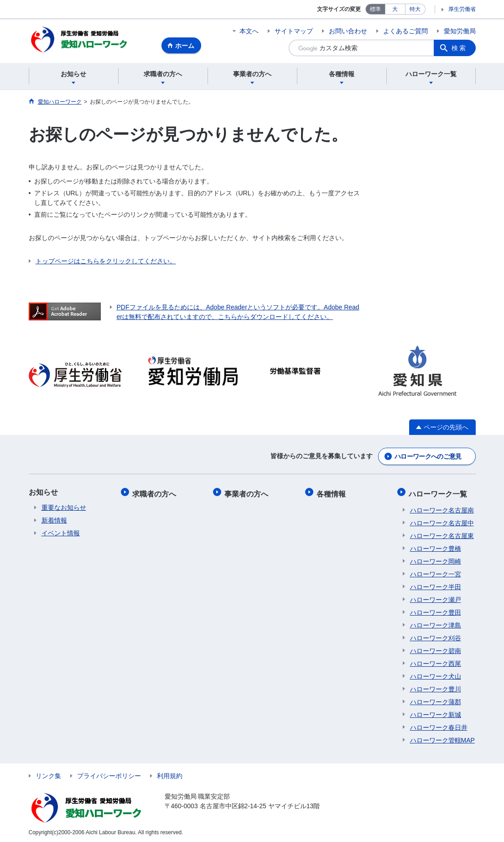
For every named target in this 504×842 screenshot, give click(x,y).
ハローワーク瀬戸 (436, 597)
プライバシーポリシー (109, 774)
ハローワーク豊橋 (436, 546)
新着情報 (54, 521)
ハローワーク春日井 (439, 725)
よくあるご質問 (405, 31)
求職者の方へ (156, 493)
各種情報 (333, 493)
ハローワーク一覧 (439, 493)
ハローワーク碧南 (436, 648)
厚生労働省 (462, 9)
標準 (375, 9)
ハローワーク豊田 (436, 610)
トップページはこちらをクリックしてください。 (106, 262)
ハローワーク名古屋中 (442, 521)
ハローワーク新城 (436, 712)
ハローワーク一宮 (436, 572)
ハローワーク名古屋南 (442, 508)
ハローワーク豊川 (436, 687)
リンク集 (48, 774)
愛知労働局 (460, 31)
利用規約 (170, 774)
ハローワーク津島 (436, 623)
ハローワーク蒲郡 (436, 700)
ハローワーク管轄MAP (442, 738)
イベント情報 (61, 533)
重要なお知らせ (64, 508)
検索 (459, 48)
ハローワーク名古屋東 (442, 533)
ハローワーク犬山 (436, 674)
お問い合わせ (348, 31)
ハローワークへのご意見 (428, 457)
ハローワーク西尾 (436, 661)
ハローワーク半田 (436, 585)
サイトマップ (294, 31)
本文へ (249, 31)
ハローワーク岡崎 (436, 559)
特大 (415, 9)
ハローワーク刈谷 (436, 636)
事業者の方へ (248, 493)
